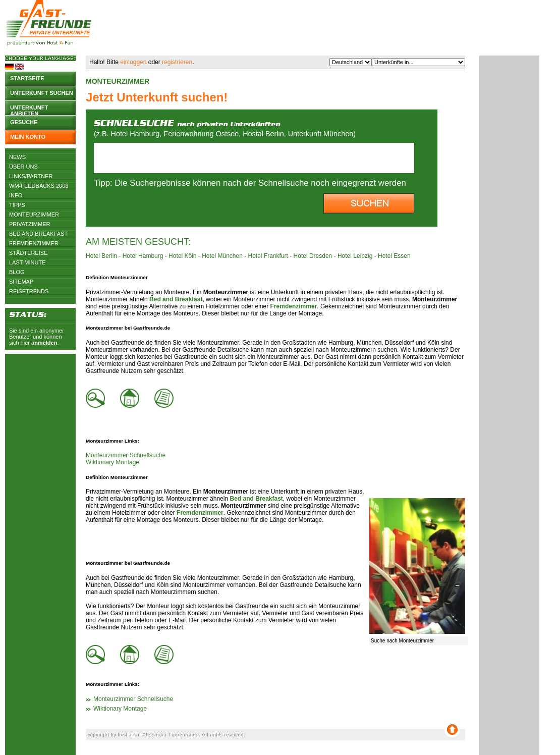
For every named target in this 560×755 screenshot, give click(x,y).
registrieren (177, 62)
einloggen (133, 62)
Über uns (23, 167)
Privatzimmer (30, 224)
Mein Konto (28, 137)
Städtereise (28, 253)
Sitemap (21, 282)
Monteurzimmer (34, 214)
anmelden (44, 343)
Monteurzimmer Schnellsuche (126, 455)
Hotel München (222, 256)
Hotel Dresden (313, 256)
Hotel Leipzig (355, 256)
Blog (17, 272)
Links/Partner (31, 176)
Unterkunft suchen (42, 93)
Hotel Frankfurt (268, 256)
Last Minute (27, 262)
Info (16, 195)
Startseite (27, 78)
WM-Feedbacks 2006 (39, 186)
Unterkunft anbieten (29, 110)
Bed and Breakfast (38, 234)
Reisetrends (29, 291)
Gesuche (24, 122)
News (17, 157)
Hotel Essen (394, 256)
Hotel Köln (182, 256)
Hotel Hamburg (143, 256)
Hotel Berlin (101, 256)
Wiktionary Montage (113, 462)
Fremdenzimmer (34, 243)
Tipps (17, 205)
